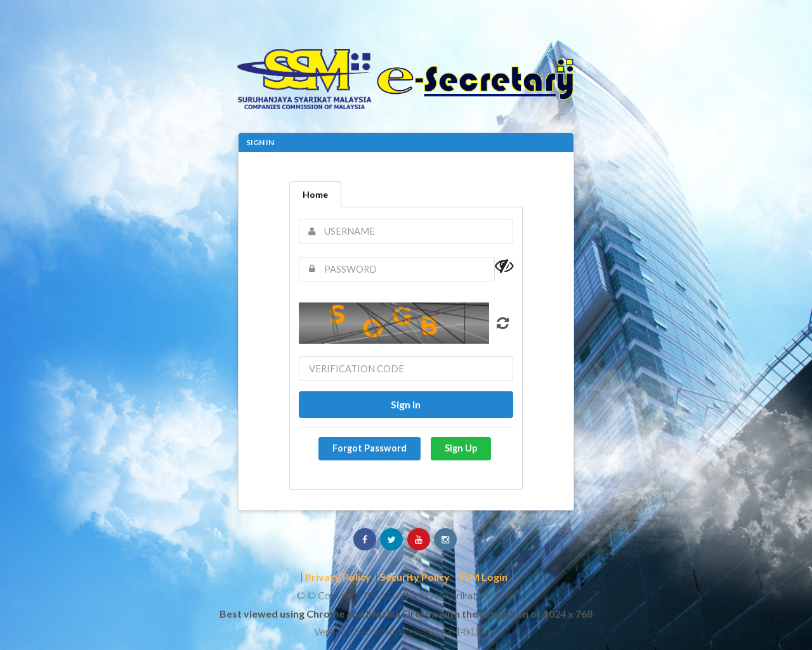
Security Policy (415, 577)
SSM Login (483, 577)
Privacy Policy (338, 577)
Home (315, 194)
